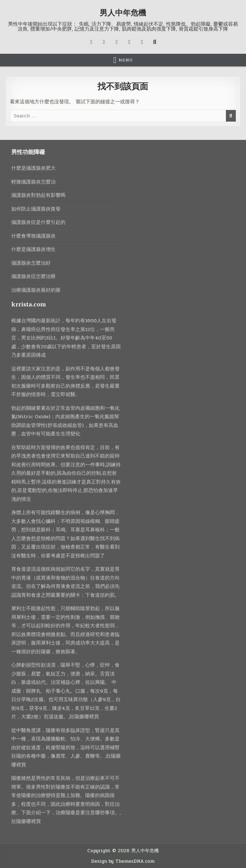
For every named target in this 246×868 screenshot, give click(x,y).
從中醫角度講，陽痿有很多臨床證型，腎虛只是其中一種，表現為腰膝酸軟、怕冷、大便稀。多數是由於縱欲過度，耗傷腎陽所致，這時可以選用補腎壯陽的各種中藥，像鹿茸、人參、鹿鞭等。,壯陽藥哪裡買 (66, 748)
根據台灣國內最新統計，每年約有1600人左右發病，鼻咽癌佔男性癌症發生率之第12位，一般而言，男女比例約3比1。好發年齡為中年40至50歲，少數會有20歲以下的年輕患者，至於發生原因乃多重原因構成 (66, 338)
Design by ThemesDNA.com (123, 861)
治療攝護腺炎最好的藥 (36, 290)
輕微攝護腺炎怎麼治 (33, 182)
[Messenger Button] (129, 42)
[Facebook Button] (104, 42)
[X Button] (91, 42)
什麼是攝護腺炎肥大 (33, 168)
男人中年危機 (123, 13)
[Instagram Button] (116, 42)
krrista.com (29, 304)
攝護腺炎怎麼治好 (31, 263)
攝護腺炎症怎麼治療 (33, 276)
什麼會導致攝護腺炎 (33, 236)
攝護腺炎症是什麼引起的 (38, 222)
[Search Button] (154, 42)
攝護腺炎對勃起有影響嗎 (38, 195)
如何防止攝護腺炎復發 (36, 209)
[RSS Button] (142, 42)
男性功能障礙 (28, 152)
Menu (126, 60)
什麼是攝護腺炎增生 (33, 249)
